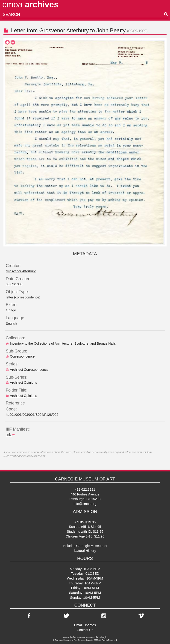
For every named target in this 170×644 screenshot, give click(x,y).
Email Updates (85, 625)
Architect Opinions (21, 383)
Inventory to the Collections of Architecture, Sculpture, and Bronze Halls (61, 343)
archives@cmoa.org (107, 452)
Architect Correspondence (27, 370)
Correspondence (20, 356)
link (11, 435)
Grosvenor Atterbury (64, 30)
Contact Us (85, 630)
